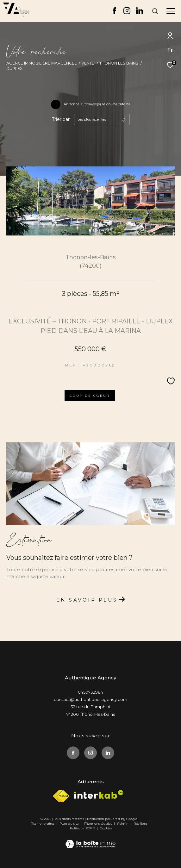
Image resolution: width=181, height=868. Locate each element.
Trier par (61, 119)
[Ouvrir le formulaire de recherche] (155, 11)
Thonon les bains (119, 63)
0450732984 (91, 692)
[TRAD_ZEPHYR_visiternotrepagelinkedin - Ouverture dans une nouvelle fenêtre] (140, 12)
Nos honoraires (43, 824)
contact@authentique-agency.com (91, 699)
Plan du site (70, 824)
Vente (88, 63)
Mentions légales (98, 824)
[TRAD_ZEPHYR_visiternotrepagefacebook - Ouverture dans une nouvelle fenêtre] (114, 12)
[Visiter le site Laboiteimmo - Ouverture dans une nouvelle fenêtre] (90, 840)
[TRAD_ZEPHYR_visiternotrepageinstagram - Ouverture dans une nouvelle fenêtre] (127, 12)
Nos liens (141, 824)
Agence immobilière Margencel (41, 63)
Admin (123, 824)
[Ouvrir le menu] (171, 11)
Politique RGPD (82, 828)
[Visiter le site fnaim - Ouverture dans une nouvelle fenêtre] (61, 796)
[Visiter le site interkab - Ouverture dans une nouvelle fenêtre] (99, 794)
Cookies (106, 828)
